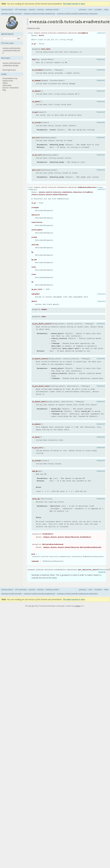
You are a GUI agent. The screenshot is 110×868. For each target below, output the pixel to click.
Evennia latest (7, 9)
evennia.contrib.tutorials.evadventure (39, 14)
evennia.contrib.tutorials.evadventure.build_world (11, 50)
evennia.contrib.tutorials (11, 14)
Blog (4, 90)
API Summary (21, 9)
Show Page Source (9, 70)
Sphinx (78, 606)
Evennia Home (8, 81)
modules (98, 9)
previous (83, 9)
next (90, 9)
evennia (32, 9)
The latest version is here (74, 4)
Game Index (7, 85)
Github (5, 83)
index (106, 9)
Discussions (14, 88)
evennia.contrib (52, 9)
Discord (5, 88)
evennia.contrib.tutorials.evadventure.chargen (11, 64)
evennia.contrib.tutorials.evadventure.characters (77, 14)
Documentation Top (10, 78)
